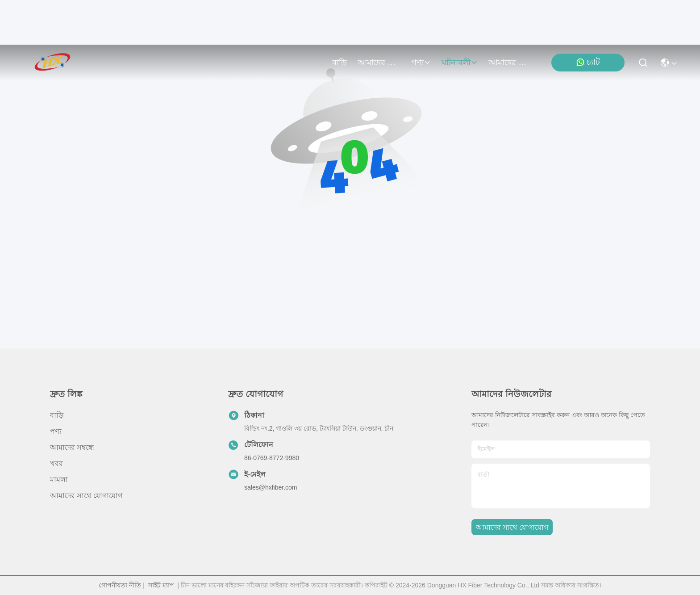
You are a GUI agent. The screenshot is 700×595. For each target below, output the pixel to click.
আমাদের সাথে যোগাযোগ (510, 63)
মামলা (59, 480)
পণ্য (421, 63)
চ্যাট (588, 62)
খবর (56, 463)
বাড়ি (340, 63)
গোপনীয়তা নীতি (120, 585)
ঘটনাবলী (460, 63)
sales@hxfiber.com (271, 487)
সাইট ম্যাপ (161, 585)
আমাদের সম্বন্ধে (379, 63)
